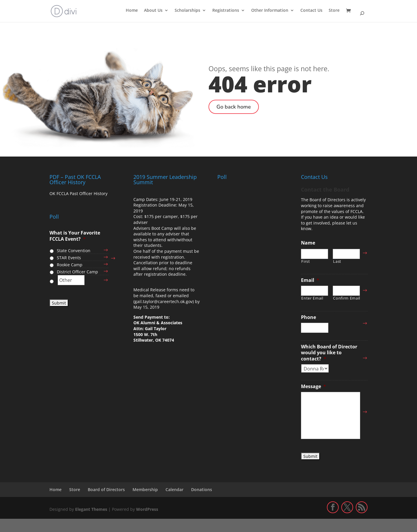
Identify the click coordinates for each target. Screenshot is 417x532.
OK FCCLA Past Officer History (78, 193)
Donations (202, 489)
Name (308, 243)
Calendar (174, 489)
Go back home (234, 107)
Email (310, 280)
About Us (153, 11)
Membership (145, 489)
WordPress (147, 509)
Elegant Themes (91, 509)
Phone (308, 317)
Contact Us (311, 11)
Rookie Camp (70, 265)
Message (313, 386)
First (306, 262)
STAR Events (69, 258)
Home (132, 11)
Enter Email (312, 298)
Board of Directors (106, 489)
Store (334, 11)
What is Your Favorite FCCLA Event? (75, 236)
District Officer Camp (77, 272)
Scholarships (187, 11)
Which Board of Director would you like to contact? (329, 353)
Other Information (270, 11)
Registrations (226, 11)
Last (337, 262)
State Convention (74, 251)
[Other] (71, 280)
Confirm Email (346, 298)
